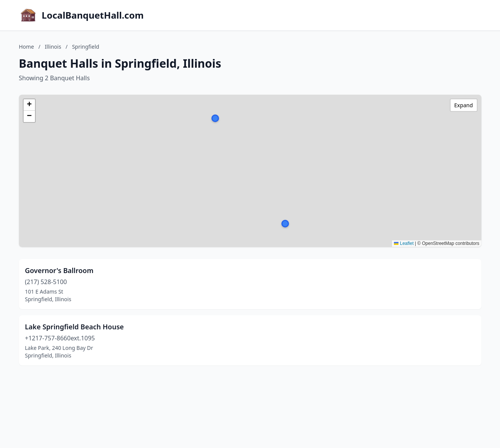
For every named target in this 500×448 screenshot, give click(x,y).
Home (27, 47)
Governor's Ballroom (59, 270)
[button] (215, 118)
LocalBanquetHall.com (93, 15)
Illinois (53, 47)
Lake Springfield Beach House (75, 327)
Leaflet (404, 243)
